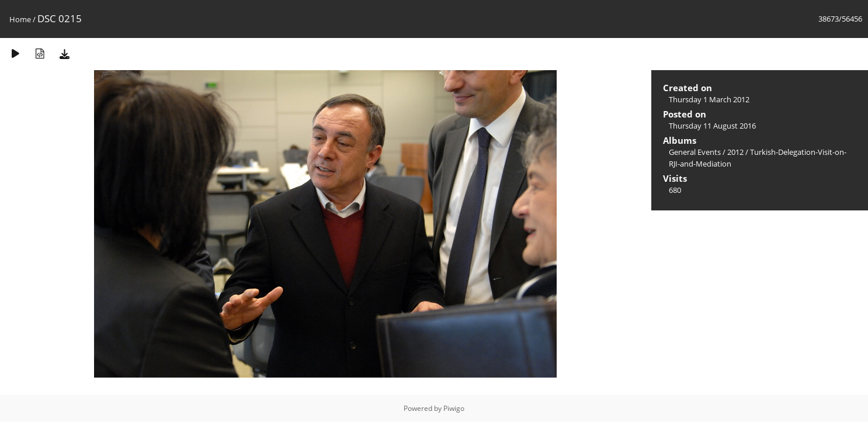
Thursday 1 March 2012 (709, 99)
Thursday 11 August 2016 (712, 126)
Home (20, 19)
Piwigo (454, 408)
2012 (735, 152)
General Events (695, 152)
